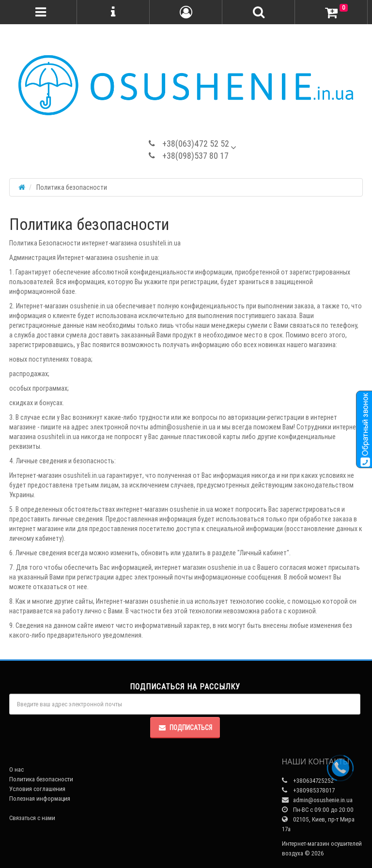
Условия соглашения (37, 789)
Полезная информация (40, 799)
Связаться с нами (32, 818)
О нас (16, 769)
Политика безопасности (41, 779)
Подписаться (185, 728)
